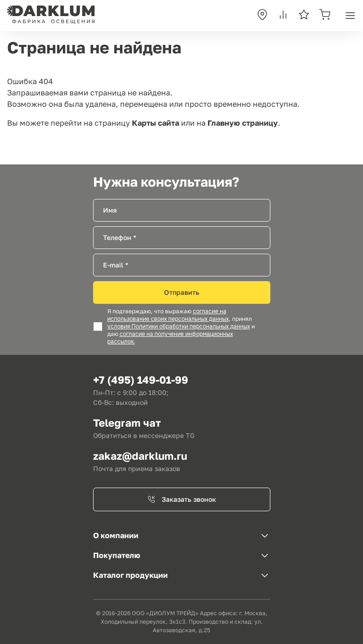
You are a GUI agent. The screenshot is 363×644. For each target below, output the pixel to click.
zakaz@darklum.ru (140, 456)
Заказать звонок (182, 499)
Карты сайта (156, 123)
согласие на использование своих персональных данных (168, 315)
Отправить (182, 292)
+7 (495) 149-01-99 (141, 380)
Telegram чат (127, 423)
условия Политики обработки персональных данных (179, 326)
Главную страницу (243, 123)
